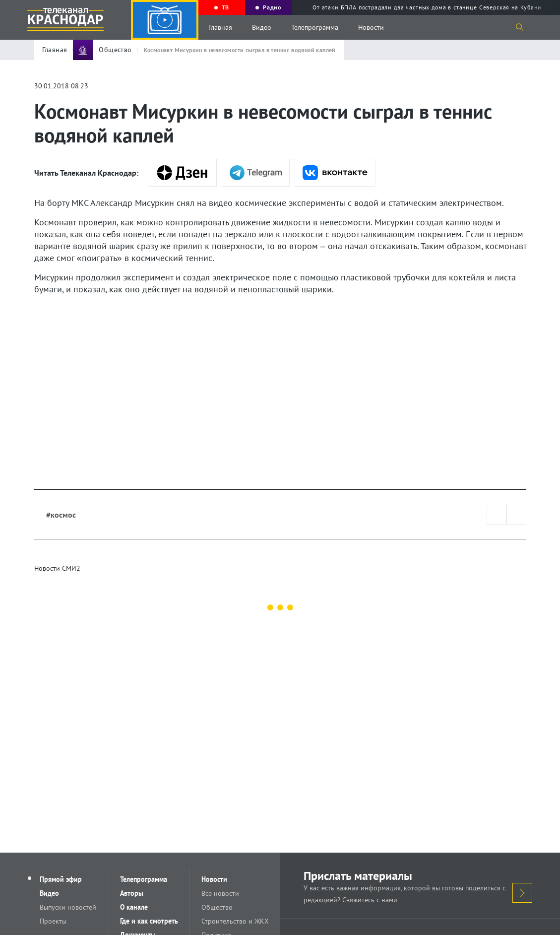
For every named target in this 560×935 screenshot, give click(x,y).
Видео (262, 27)
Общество (217, 907)
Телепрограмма (315, 27)
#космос (61, 515)
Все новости (220, 893)
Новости (371, 27)
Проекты (53, 921)
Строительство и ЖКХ (235, 921)
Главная (220, 27)
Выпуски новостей (68, 907)
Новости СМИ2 (57, 568)
